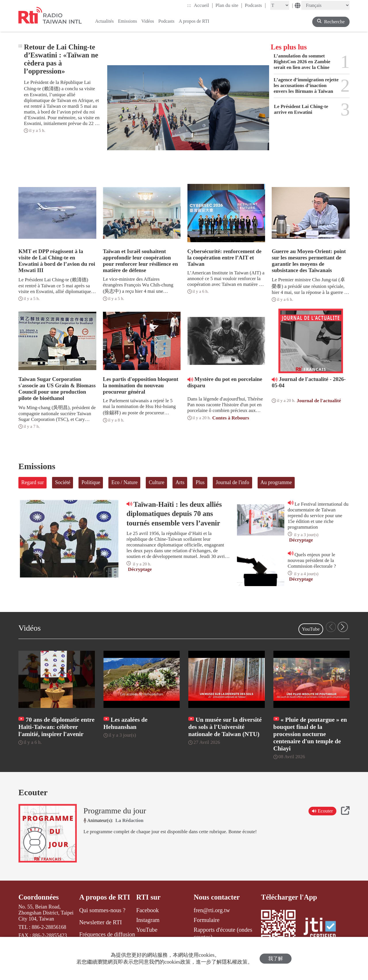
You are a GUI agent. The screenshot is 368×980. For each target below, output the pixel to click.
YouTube (311, 629)
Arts (180, 482)
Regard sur (32, 482)
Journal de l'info (232, 482)
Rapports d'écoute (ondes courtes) (223, 933)
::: (189, 5)
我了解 (276, 959)
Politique (91, 482)
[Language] (325, 5)
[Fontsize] (280, 5)
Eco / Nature (124, 482)
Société (63, 482)
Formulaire (207, 920)
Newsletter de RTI (100, 922)
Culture (156, 482)
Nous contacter (217, 897)
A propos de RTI (105, 897)
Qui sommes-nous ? (102, 910)
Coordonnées (39, 897)
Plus (200, 482)
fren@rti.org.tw (212, 910)
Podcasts (255, 5)
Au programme (276, 482)
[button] (343, 627)
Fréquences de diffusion (107, 934)
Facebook (148, 910)
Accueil (203, 5)
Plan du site (229, 5)
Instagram (148, 920)
